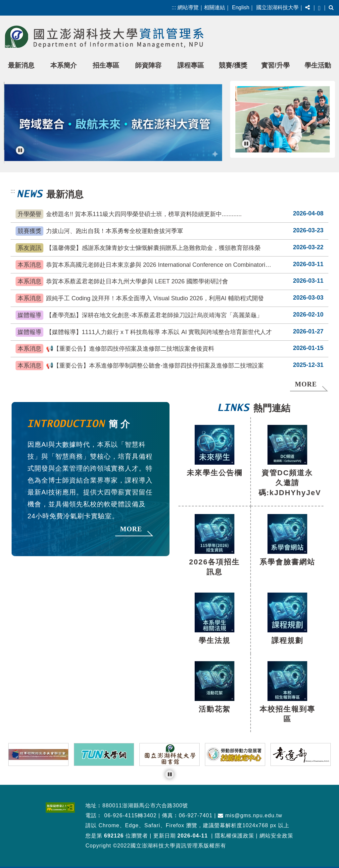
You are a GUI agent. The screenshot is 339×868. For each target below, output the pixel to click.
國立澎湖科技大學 (277, 7)
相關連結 (215, 7)
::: (174, 7)
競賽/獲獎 (233, 65)
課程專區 (191, 65)
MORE (306, 378)
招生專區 (106, 65)
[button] (308, 8)
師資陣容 (148, 65)
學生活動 (318, 65)
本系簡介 (64, 65)
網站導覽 (188, 7)
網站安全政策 (276, 829)
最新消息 (21, 65)
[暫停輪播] (20, 150)
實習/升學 (275, 65)
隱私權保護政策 (235, 829)
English (241, 7)
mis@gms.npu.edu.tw (250, 809)
